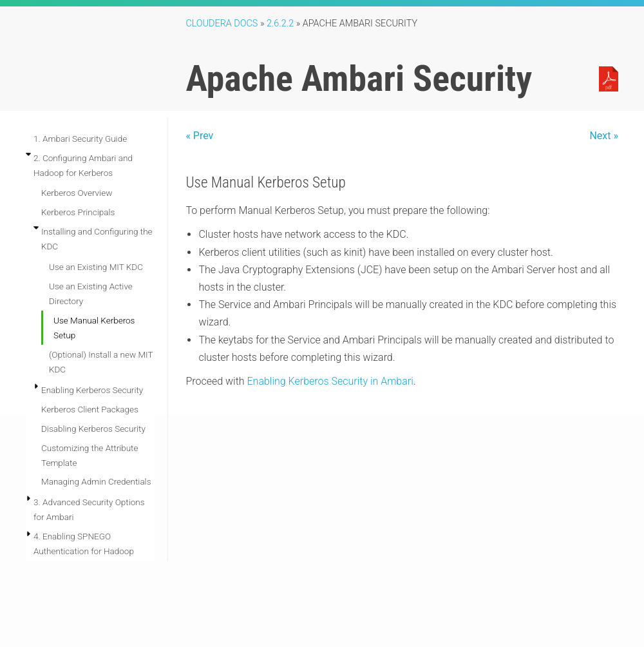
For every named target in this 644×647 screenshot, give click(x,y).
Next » (604, 136)
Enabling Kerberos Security (92, 390)
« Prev (199, 136)
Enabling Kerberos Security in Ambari (330, 381)
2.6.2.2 (280, 24)
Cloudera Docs (222, 24)
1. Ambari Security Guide (80, 139)
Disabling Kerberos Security (93, 429)
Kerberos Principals (78, 212)
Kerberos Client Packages (90, 409)
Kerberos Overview (77, 193)
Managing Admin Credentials (96, 481)
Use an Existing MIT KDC (96, 267)
